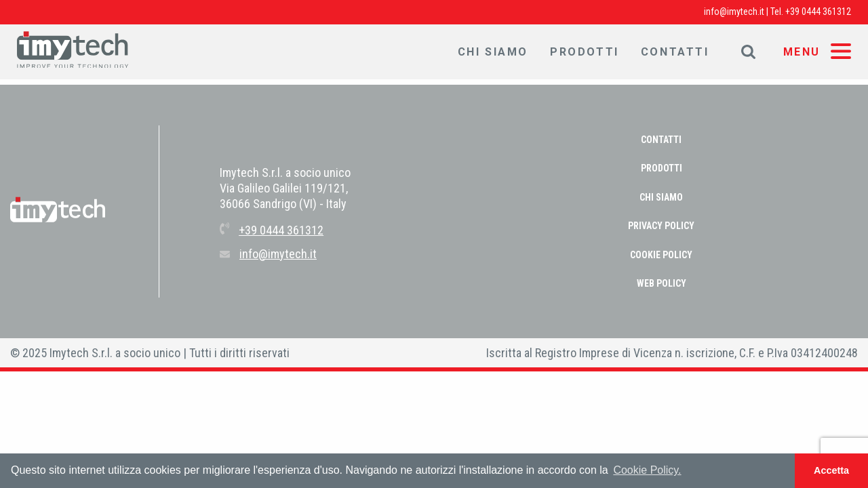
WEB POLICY (662, 283)
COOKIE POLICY (661, 255)
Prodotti (585, 52)
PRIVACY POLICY (661, 226)
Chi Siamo (493, 52)
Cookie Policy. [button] (647, 470)
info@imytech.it (734, 12)
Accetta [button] (831, 470)
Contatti (675, 52)
